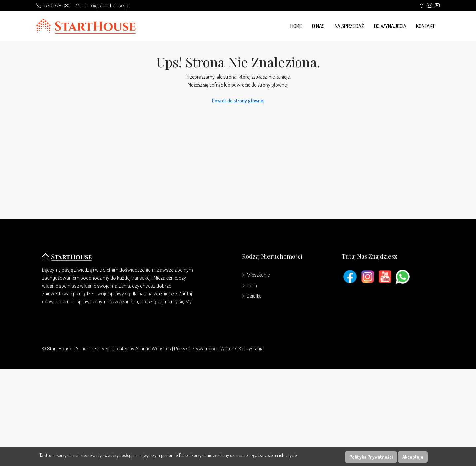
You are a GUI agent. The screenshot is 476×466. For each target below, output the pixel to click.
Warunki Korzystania (242, 349)
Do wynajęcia (390, 26)
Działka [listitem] (252, 296)
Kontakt (425, 26)
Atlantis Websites (153, 349)
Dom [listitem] (249, 286)
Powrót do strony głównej (238, 101)
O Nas (318, 26)
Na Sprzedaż (349, 26)
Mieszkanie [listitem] (256, 275)
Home (296, 26)
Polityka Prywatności (196, 349)
